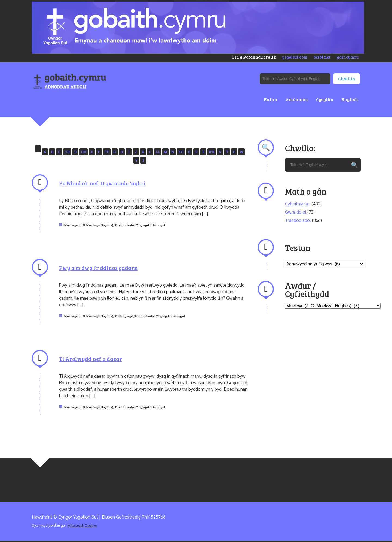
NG (181, 152)
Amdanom (297, 99)
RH (212, 152)
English (350, 99)
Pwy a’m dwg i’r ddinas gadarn (98, 268)
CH (67, 152)
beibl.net (322, 57)
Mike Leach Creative (82, 526)
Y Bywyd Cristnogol (151, 225)
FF (107, 152)
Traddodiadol (125, 225)
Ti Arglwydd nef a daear (91, 359)
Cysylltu (325, 99)
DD (84, 152)
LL (158, 152)
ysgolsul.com (295, 57)
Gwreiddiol (296, 212)
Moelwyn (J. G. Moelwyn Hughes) (89, 225)
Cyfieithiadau (298, 204)
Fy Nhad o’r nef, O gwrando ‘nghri (102, 183)
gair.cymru (348, 57)
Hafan (270, 99)
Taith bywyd (124, 316)
